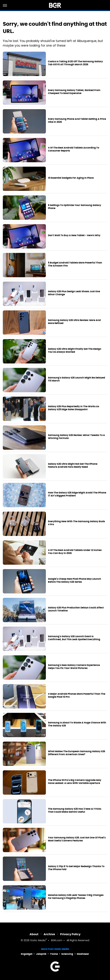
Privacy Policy (70, 934)
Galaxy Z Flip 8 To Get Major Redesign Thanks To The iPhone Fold (76, 868)
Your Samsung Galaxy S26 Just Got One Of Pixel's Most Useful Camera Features (77, 839)
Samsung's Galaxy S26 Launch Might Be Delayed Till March (77, 379)
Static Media (38, 941)
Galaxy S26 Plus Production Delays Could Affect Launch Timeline (76, 609)
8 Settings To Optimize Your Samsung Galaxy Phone (75, 207)
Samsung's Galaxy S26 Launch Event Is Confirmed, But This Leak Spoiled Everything (74, 638)
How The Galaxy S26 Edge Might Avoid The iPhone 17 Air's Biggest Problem (77, 494)
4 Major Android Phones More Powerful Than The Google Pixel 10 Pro (77, 695)
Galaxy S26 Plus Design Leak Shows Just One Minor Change (74, 293)
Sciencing (67, 954)
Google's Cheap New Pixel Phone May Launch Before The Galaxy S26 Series (75, 580)
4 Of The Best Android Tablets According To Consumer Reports (74, 149)
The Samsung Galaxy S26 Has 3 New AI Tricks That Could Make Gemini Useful (75, 810)
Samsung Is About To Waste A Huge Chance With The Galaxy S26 (77, 724)
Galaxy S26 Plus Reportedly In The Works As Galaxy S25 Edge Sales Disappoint (74, 408)
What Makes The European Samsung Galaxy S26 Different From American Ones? (77, 753)
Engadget (27, 954)
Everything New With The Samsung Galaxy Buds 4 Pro (76, 523)
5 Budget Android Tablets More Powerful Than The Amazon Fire (75, 264)
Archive (49, 934)
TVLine (54, 954)
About (34, 934)
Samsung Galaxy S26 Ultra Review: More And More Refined (74, 322)
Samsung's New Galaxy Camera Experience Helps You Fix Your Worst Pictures (74, 667)
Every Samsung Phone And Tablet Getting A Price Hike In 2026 (77, 121)
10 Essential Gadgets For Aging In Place (71, 178)
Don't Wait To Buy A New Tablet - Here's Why (74, 235)
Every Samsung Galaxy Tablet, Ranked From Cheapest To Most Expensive (74, 92)
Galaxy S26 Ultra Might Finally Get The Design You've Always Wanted (75, 351)
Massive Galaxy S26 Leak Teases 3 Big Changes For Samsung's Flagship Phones (76, 897)
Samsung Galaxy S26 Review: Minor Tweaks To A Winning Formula (76, 437)
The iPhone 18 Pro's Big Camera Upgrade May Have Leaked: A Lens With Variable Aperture (75, 782)
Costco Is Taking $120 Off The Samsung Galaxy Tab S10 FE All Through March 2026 (75, 63)
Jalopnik (41, 954)
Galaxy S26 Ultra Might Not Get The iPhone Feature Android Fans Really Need (73, 465)
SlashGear (83, 954)
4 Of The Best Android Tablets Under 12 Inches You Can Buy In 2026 (75, 552)
